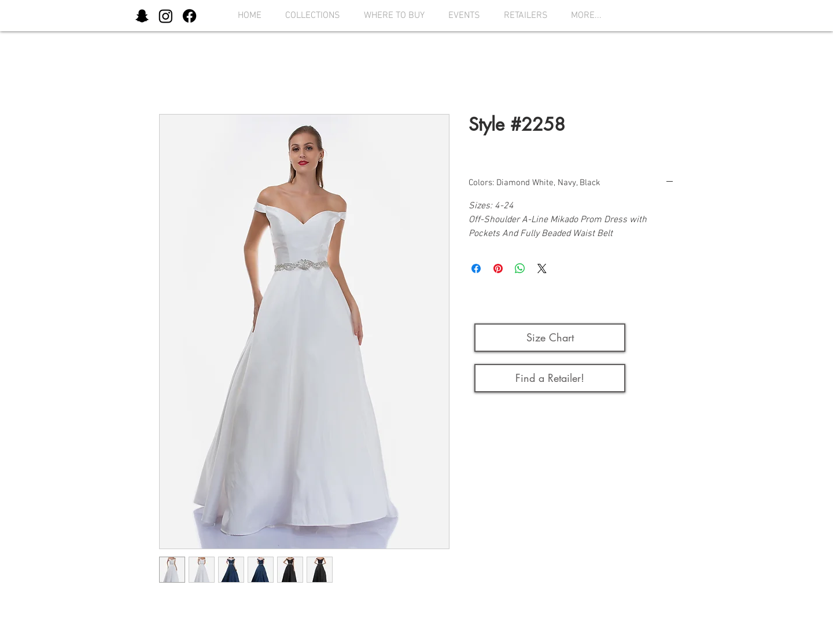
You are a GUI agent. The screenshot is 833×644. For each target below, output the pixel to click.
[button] (309, 16)
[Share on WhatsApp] (520, 268)
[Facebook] (189, 16)
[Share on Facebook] (476, 268)
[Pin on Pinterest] (498, 268)
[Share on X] (542, 268)
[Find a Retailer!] (550, 378)
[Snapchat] (142, 16)
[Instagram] (166, 16)
